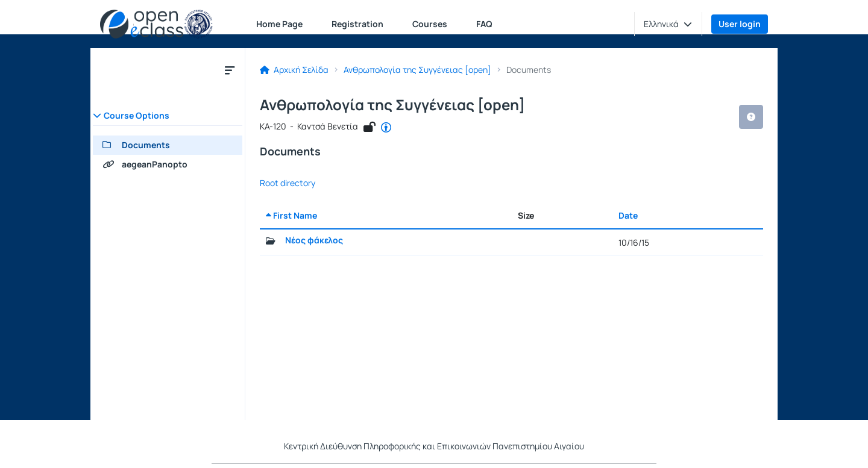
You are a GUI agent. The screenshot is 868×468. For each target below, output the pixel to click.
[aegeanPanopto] (168, 164)
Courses (430, 24)
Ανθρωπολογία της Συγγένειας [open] (417, 70)
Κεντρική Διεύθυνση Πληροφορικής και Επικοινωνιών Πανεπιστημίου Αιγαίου (434, 446)
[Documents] (168, 145)
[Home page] (156, 24)
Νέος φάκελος (314, 240)
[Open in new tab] (386, 128)
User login (740, 24)
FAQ (484, 24)
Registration (357, 24)
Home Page (279, 24)
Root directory (288, 183)
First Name (291, 215)
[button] (668, 24)
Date (628, 215)
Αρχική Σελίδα (294, 70)
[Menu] (230, 70)
